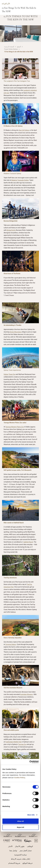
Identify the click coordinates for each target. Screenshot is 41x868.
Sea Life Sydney (24, 130)
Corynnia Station (11, 644)
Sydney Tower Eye (9, 374)
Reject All (20, 827)
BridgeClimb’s (11, 230)
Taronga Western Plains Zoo (15, 427)
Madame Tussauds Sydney (20, 180)
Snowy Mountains (16, 332)
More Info (31, 815)
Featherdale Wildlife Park (13, 742)
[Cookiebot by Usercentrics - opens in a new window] (29, 762)
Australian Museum (27, 694)
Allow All (21, 821)
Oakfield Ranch (28, 542)
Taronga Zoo (22, 744)
